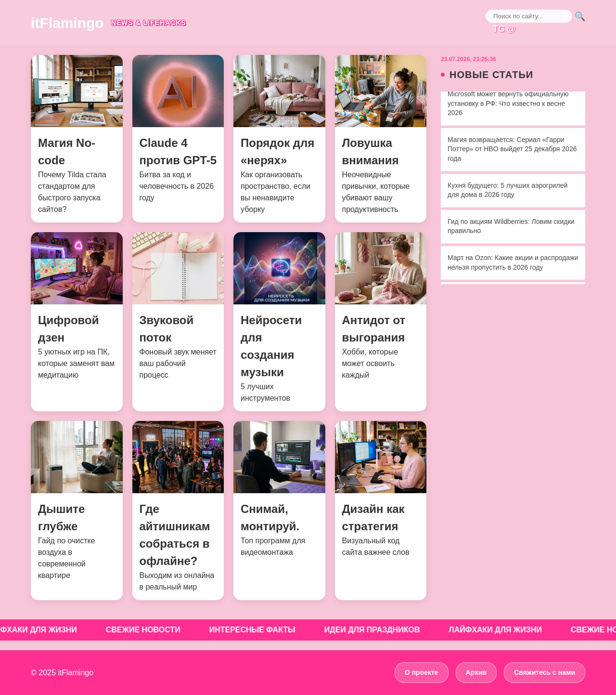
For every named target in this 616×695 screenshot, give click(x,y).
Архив (476, 672)
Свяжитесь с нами (545, 672)
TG (499, 29)
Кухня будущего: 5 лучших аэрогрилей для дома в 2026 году (507, 191)
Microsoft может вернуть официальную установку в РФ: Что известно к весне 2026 (508, 104)
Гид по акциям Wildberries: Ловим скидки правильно (511, 227)
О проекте (422, 672)
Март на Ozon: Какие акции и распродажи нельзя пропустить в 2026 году (513, 263)
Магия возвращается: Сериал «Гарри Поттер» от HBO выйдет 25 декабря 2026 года (512, 150)
